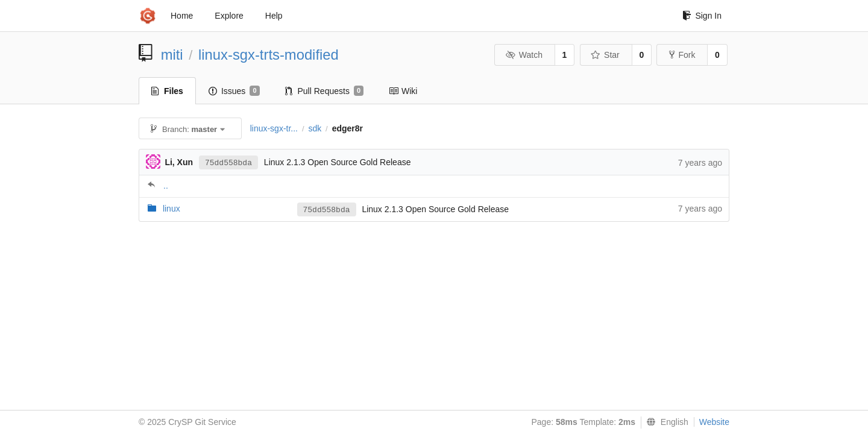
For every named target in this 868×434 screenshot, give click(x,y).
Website (714, 422)
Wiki (403, 91)
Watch (524, 55)
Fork (682, 55)
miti (172, 55)
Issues (234, 91)
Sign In (702, 16)
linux (171, 209)
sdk (315, 128)
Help (274, 16)
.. (166, 186)
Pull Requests (325, 91)
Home (182, 16)
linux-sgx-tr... (274, 128)
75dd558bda (228, 163)
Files (167, 91)
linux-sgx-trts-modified (269, 55)
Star (605, 55)
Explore (229, 16)
